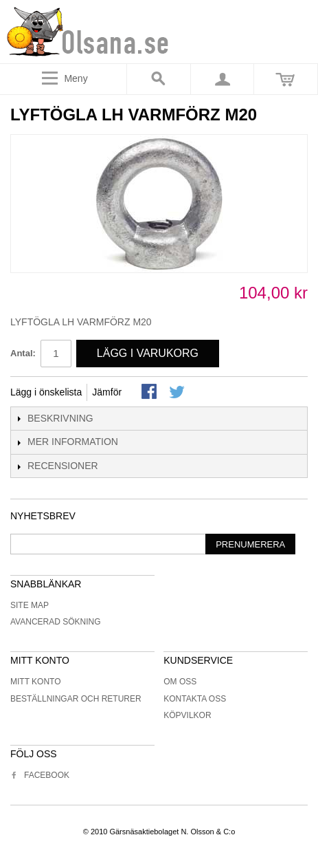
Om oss (180, 682)
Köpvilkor (187, 715)
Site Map (30, 605)
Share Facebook (150, 393)
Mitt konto (36, 682)
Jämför (107, 392)
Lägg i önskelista (46, 392)
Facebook (40, 775)
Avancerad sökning (56, 622)
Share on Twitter (178, 393)
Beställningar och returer (76, 699)
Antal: (23, 353)
